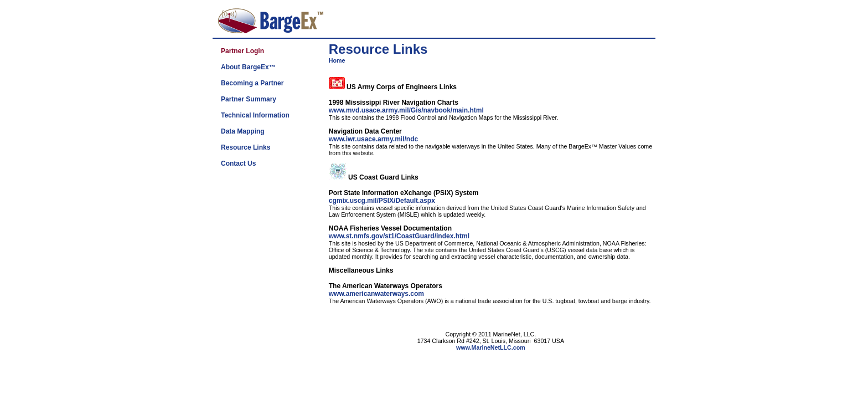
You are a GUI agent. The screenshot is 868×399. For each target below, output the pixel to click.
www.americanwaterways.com (376, 294)
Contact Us (238, 163)
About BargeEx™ (248, 67)
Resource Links (246, 147)
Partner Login (242, 51)
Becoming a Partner (252, 83)
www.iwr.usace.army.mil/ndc (373, 139)
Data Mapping (243, 131)
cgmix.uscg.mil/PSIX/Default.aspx (382, 201)
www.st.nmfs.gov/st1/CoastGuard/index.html (399, 236)
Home (337, 60)
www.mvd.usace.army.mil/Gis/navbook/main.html (406, 110)
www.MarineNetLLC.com (491, 347)
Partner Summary (249, 99)
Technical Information (255, 115)
